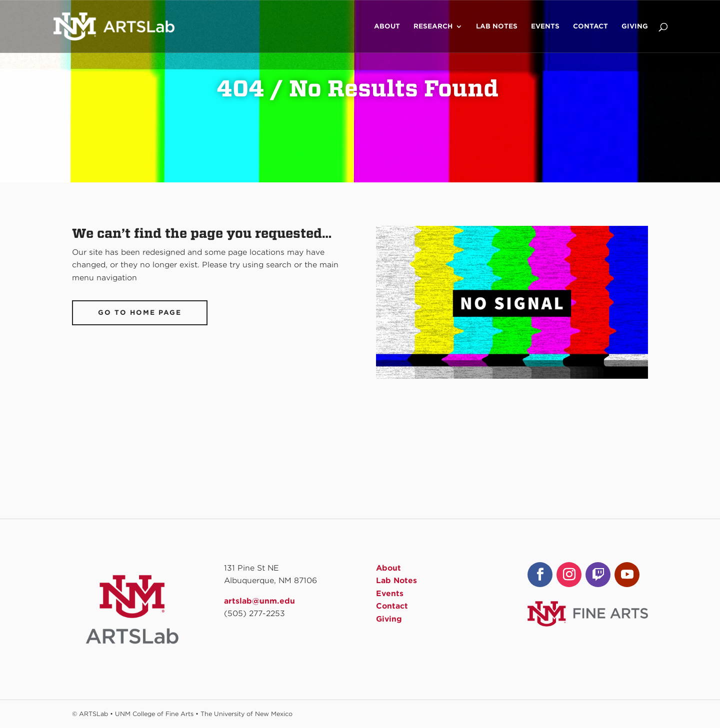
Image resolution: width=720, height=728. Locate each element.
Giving (635, 26)
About (387, 26)
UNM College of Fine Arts (154, 714)
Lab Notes (497, 26)
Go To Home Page (140, 313)
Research (433, 26)
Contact (590, 26)
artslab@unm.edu (259, 601)
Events (545, 26)
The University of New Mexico (246, 714)
